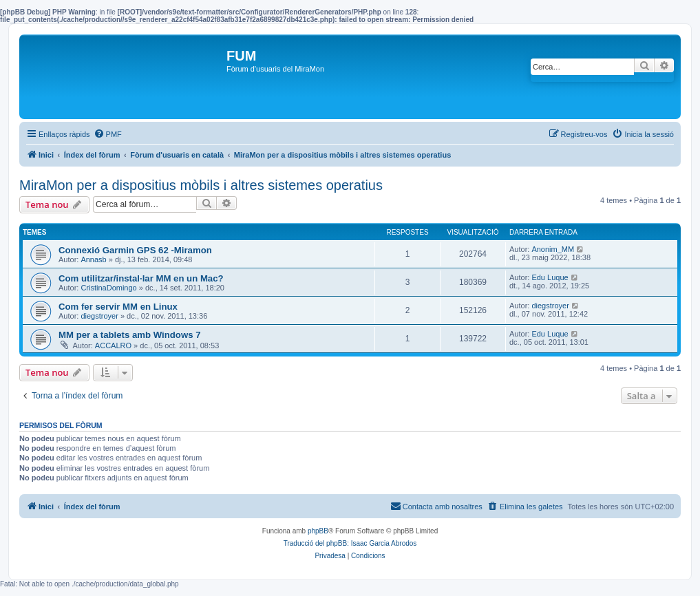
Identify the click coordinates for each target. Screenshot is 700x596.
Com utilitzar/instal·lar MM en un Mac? (141, 278)
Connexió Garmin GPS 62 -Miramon (135, 250)
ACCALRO (113, 345)
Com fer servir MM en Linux (118, 307)
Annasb (93, 259)
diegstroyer (99, 316)
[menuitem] (108, 134)
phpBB (318, 531)
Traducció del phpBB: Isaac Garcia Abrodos (350, 543)
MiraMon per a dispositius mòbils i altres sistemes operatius (201, 185)
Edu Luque (550, 277)
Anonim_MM (553, 249)
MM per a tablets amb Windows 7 (130, 335)
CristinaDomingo (108, 288)
